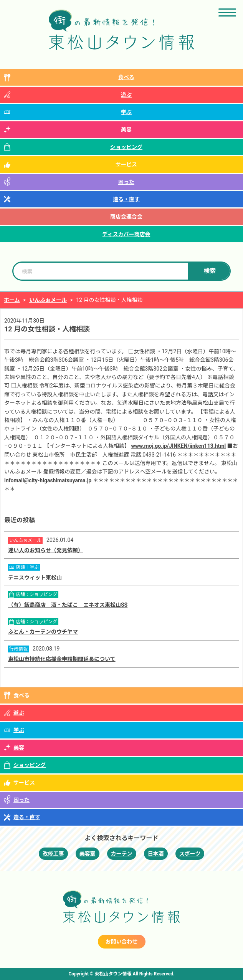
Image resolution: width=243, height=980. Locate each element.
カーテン (122, 854)
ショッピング (126, 147)
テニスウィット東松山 (35, 578)
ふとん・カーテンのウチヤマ (43, 632)
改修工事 (53, 854)
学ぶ (126, 112)
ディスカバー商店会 (126, 234)
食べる (126, 77)
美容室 (88, 854)
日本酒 (156, 854)
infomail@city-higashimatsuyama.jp (48, 480)
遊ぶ (126, 95)
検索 (210, 271)
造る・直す (126, 199)
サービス (126, 164)
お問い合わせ (122, 942)
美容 (126, 129)
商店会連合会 (126, 217)
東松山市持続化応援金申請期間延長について (62, 659)
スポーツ (190, 854)
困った (126, 182)
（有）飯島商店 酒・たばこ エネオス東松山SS (68, 605)
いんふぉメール (48, 300)
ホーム (12, 300)
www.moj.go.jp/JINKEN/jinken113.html (179, 446)
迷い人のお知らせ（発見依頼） (46, 550)
